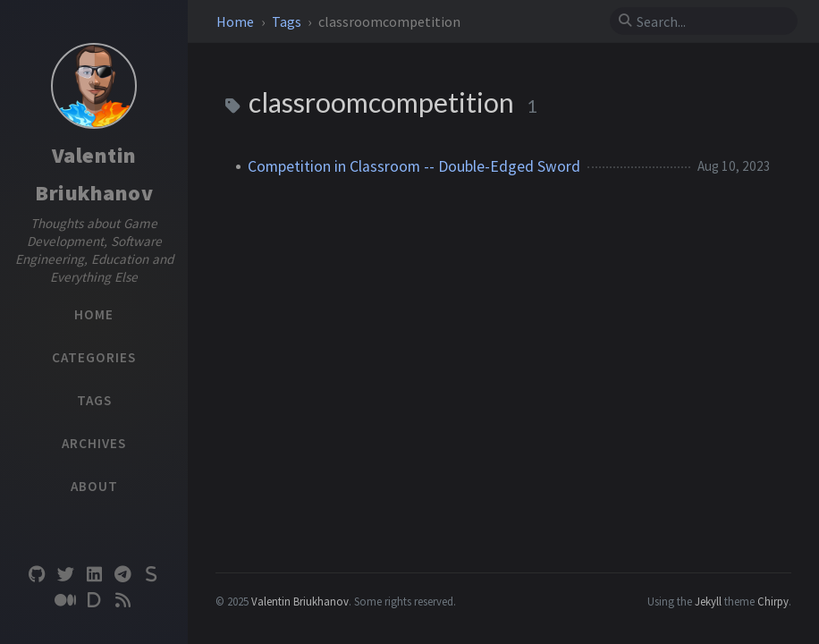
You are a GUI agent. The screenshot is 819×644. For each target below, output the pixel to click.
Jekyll (708, 601)
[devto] (94, 601)
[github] (37, 575)
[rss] (122, 601)
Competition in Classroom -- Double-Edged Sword (414, 166)
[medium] (65, 601)
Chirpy (773, 601)
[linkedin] (94, 575)
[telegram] (122, 575)
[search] (711, 21)
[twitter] (65, 575)
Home (236, 21)
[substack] (151, 575)
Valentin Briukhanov (300, 601)
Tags (288, 21)
